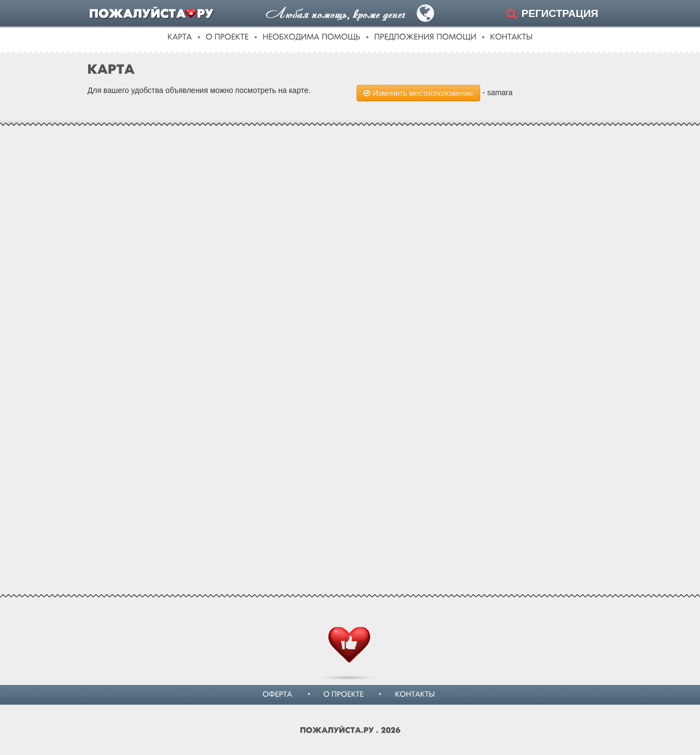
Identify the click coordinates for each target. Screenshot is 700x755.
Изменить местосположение (418, 93)
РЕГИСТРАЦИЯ (560, 13)
